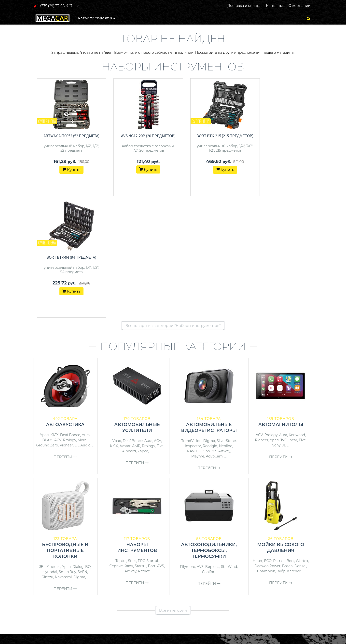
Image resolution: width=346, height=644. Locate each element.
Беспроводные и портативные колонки (65, 429)
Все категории (173, 489)
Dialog (78, 445)
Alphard (129, 330)
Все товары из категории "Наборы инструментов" (173, 204)
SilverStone (226, 319)
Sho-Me (210, 330)
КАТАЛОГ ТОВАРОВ (97, 18)
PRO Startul (148, 439)
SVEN (82, 450)
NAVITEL (194, 330)
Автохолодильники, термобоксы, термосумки (209, 429)
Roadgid (210, 324)
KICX (54, 313)
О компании (300, 6)
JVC (284, 319)
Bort (152, 444)
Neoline (226, 324)
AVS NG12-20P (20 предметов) (141, 136)
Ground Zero (47, 324)
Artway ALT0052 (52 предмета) (69, 136)
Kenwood (297, 313)
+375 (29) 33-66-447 (273, 550)
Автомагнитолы (281, 303)
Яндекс (54, 445)
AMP (136, 324)
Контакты (274, 6)
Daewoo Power (267, 444)
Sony (276, 324)
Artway (224, 330)
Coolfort (209, 450)
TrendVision (191, 319)
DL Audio (83, 324)
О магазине (187, 563)
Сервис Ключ (121, 444)
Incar (293, 319)
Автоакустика (65, 303)
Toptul (121, 439)
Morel (83, 319)
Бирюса (212, 445)
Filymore (187, 445)
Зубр (281, 450)
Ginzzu (47, 456)
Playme (198, 335)
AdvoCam (214, 335)
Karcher (294, 450)
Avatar (125, 324)
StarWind (229, 445)
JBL (285, 324)
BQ (88, 445)
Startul (141, 444)
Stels (132, 439)
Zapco (143, 330)
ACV (58, 319)
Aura (86, 313)
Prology (70, 319)
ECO (268, 439)
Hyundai (50, 450)
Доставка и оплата (244, 6)
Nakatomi (63, 456)
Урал (44, 313)
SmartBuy (67, 450)
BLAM (47, 319)
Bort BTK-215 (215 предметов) (213, 136)
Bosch (287, 444)
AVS (161, 444)
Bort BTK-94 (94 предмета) (284, 136)
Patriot (144, 450)
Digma (209, 319)
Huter (258, 439)
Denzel (300, 444)
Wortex (302, 439)
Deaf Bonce (70, 313)
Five (160, 324)
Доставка (184, 557)
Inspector (193, 324)
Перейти (65, 335)
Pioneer (66, 324)
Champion (266, 450)
